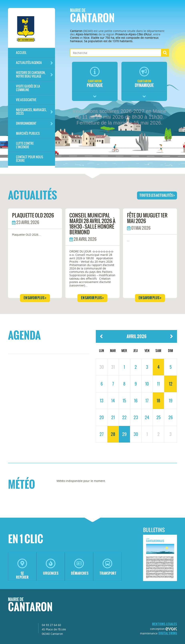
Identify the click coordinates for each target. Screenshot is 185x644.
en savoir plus (35, 298)
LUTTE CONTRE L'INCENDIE (25, 145)
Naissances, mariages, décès (34, 112)
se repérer (22, 569)
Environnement (34, 124)
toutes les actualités (157, 195)
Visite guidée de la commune (28, 88)
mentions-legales (164, 624)
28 (113, 434)
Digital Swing (168, 633)
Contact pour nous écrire (30, 159)
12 (171, 384)
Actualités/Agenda (34, 63)
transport (108, 567)
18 (158, 401)
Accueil (21, 53)
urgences (51, 567)
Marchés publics (28, 133)
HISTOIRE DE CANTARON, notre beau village (34, 74)
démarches (80, 567)
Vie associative (26, 100)
